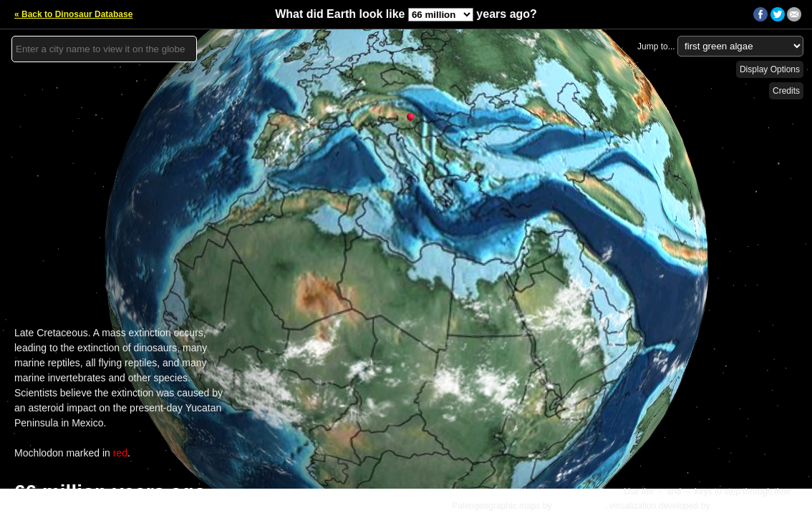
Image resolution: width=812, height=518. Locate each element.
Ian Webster (735, 506)
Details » (784, 506)
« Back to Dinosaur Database (73, 14)
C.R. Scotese (580, 506)
